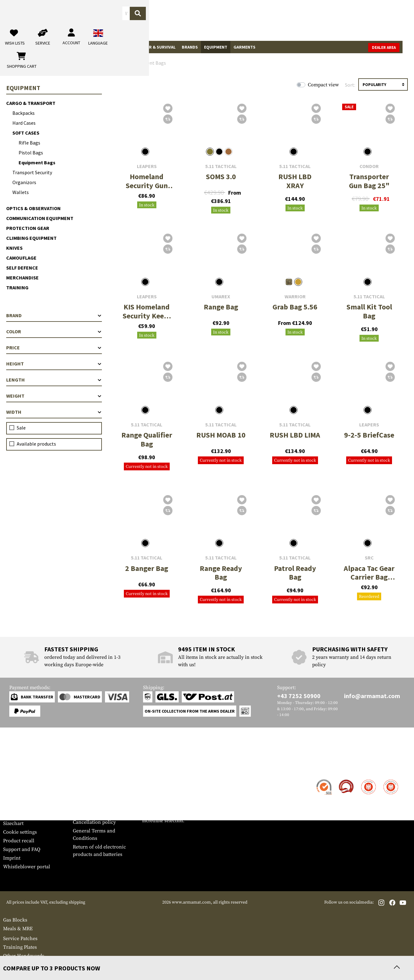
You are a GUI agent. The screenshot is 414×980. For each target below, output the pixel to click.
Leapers (147, 166)
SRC (369, 558)
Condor (369, 166)
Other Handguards (24, 956)
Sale (11, 47)
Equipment (216, 47)
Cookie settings (20, 832)
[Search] (232, 20)
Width (54, 412)
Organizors (24, 182)
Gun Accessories (76, 47)
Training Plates (20, 947)
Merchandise (22, 278)
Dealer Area (395, 47)
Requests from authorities (101, 805)
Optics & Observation (33, 208)
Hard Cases (24, 123)
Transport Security (32, 172)
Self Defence (22, 268)
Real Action (112, 47)
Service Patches (20, 939)
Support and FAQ (22, 849)
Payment (13, 797)
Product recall (19, 841)
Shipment (14, 789)
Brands (190, 47)
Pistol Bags (31, 153)
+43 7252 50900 (299, 696)
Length (54, 380)
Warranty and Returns (28, 806)
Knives (14, 248)
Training (17, 287)
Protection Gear (28, 228)
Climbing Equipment (31, 238)
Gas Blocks (15, 920)
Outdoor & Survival (153, 47)
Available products (36, 444)
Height (54, 364)
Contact (12, 780)
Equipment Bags (37, 162)
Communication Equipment (40, 218)
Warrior (295, 297)
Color (54, 331)
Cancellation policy (94, 822)
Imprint (12, 858)
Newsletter (15, 815)
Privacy (81, 814)
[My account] (314, 20)
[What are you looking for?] (173, 20)
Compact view (323, 85)
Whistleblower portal (27, 867)
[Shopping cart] (372, 20)
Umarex (221, 297)
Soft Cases (26, 133)
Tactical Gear (37, 47)
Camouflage (21, 258)
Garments (244, 47)
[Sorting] (383, 84)
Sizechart (13, 823)
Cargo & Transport (31, 103)
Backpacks (24, 113)
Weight (54, 396)
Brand (54, 315)
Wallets (21, 192)
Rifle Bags (29, 143)
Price (54, 348)
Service (15, 768)
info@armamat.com (372, 696)
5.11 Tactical (221, 166)
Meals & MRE (18, 929)
